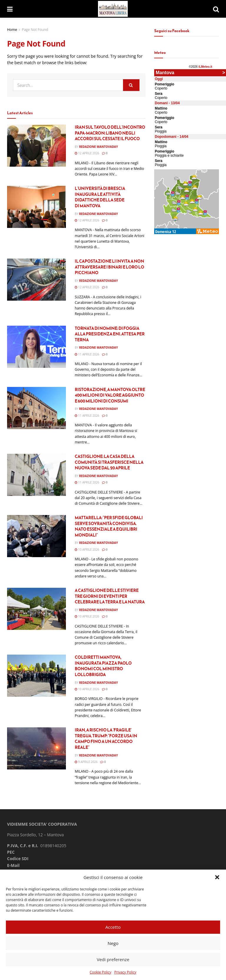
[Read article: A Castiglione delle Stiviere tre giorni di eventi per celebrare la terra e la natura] (36, 609)
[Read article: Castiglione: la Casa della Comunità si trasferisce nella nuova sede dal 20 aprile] (36, 475)
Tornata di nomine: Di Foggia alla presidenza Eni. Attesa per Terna (110, 334)
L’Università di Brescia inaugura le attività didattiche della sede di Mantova (100, 197)
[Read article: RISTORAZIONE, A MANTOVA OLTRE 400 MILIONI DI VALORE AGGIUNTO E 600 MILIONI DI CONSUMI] (36, 408)
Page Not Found (35, 30)
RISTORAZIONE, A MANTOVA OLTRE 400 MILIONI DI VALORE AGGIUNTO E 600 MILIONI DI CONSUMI (110, 395)
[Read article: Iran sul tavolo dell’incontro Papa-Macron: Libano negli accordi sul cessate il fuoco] (36, 146)
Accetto (113, 927)
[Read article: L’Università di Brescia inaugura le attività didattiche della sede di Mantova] (36, 207)
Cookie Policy (100, 972)
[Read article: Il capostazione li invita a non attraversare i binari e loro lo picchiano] (36, 280)
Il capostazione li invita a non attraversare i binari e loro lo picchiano (109, 267)
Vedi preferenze (113, 959)
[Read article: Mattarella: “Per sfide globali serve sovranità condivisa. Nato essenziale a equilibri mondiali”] (36, 536)
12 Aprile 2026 (87, 153)
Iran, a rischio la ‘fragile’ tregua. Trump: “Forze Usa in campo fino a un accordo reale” (106, 739)
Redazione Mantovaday (99, 147)
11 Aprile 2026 (87, 354)
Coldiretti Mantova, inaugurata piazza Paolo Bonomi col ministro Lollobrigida (103, 666)
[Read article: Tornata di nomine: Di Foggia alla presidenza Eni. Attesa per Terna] (36, 347)
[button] (217, 877)
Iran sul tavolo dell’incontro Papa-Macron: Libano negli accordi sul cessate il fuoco (110, 133)
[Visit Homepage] (113, 9)
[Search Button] (216, 9)
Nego (113, 943)
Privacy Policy (125, 972)
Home (12, 30)
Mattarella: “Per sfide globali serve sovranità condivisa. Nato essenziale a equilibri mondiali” (109, 527)
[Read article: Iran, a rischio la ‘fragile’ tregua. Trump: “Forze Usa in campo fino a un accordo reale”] (36, 748)
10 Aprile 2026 (87, 549)
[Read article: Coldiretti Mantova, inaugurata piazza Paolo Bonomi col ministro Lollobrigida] (36, 676)
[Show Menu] (10, 9)
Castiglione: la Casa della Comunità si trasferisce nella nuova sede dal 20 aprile (109, 462)
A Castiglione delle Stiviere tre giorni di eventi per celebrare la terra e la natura (110, 596)
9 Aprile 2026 (86, 762)
